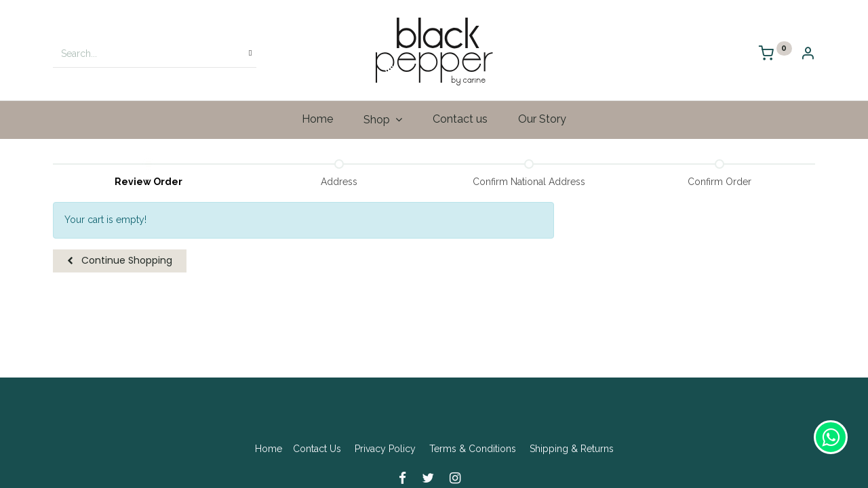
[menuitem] (318, 119)
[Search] (250, 54)
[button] (120, 261)
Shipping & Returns (572, 449)
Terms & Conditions (473, 449)
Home (269, 449)
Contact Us (317, 449)
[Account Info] (808, 55)
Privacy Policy (385, 449)
